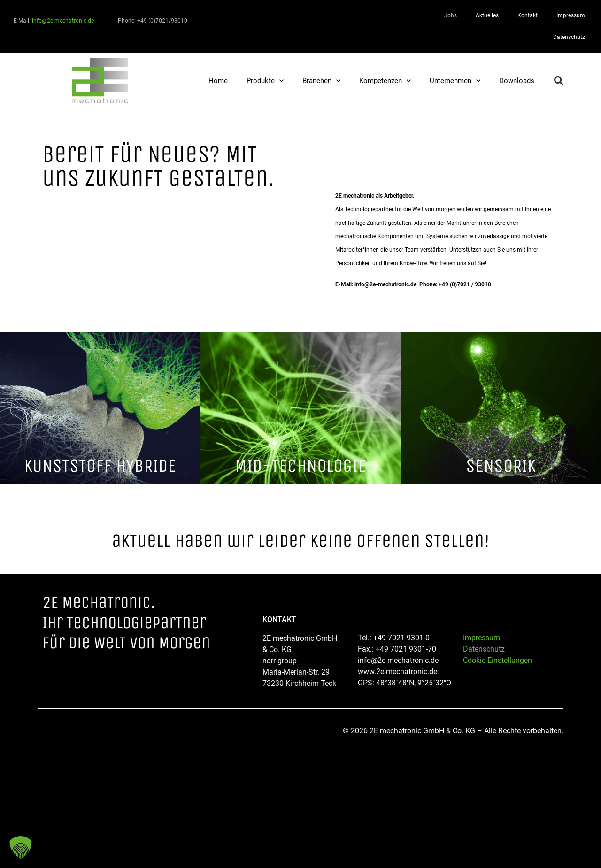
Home (218, 81)
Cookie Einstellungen (497, 660)
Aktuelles (487, 15)
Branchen (321, 81)
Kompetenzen (385, 81)
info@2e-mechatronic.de (63, 21)
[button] (559, 81)
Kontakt (528, 15)
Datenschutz (569, 37)
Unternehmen (455, 81)
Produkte (265, 81)
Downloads (517, 81)
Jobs (451, 15)
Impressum (571, 15)
